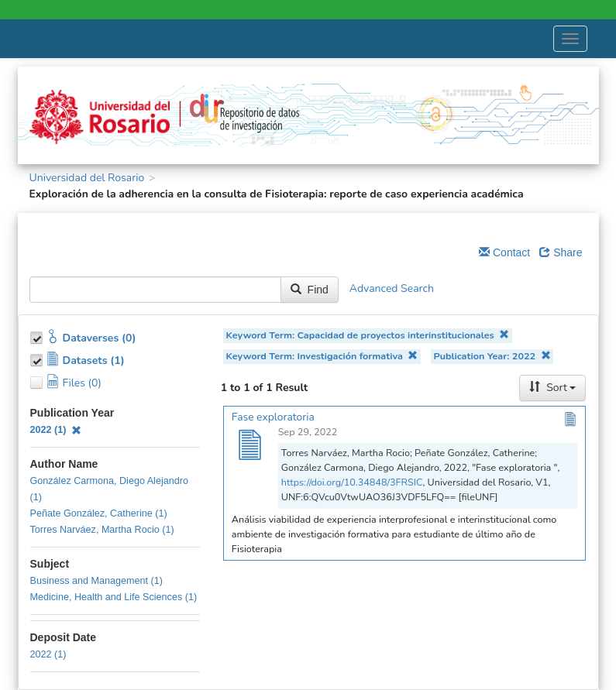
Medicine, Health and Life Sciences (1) (114, 597)
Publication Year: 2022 (492, 356)
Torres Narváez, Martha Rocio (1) (102, 530)
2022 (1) (56, 430)
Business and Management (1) (97, 581)
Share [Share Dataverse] (561, 252)
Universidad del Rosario (87, 178)
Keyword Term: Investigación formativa (322, 356)
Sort (552, 388)
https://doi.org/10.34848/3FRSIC (352, 482)
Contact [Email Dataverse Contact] (504, 252)
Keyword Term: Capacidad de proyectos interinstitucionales (368, 335)
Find (310, 290)
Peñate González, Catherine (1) (99, 513)
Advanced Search (392, 289)
